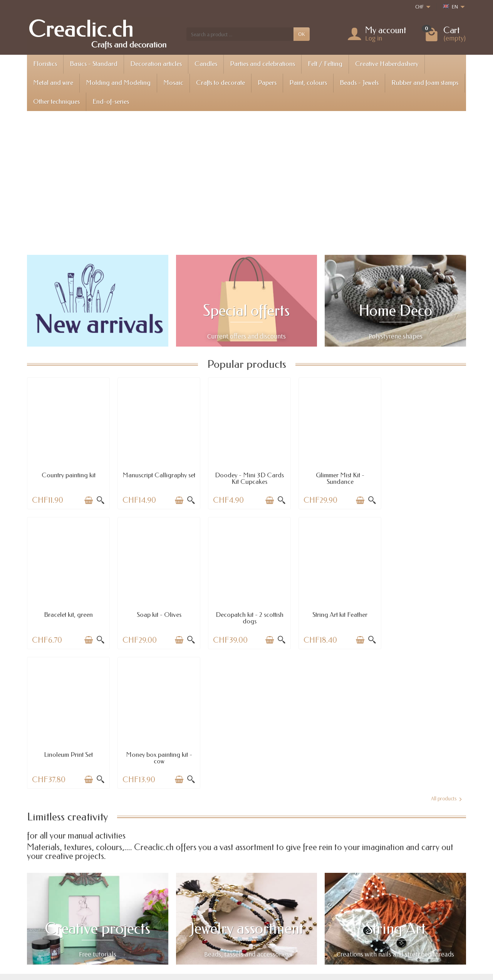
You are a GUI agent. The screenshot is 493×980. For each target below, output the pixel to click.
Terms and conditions (348, 915)
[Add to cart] (87, 499)
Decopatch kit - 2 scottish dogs (157, 616)
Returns (152, 906)
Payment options (162, 915)
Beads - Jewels (359, 83)
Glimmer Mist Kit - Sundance (336, 477)
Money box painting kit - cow (425, 616)
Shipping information (167, 896)
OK (302, 34)
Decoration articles (156, 64)
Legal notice (338, 896)
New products (249, 906)
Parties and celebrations (262, 64)
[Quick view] (99, 499)
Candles (206, 64)
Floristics (45, 64)
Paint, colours (308, 83)
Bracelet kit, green (425, 474)
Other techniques (56, 102)
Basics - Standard (94, 64)
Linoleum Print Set (336, 612)
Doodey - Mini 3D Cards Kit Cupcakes (247, 477)
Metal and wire (53, 83)
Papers (267, 83)
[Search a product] (240, 34)
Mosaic (173, 83)
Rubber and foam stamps (425, 83)
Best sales (245, 915)
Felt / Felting (325, 64)
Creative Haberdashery (387, 64)
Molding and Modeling (118, 83)
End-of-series (111, 102)
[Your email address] (230, 946)
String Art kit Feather (247, 612)
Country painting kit (68, 474)
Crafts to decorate (221, 83)
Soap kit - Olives (68, 612)
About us (334, 906)
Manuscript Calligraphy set (157, 477)
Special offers (249, 896)
